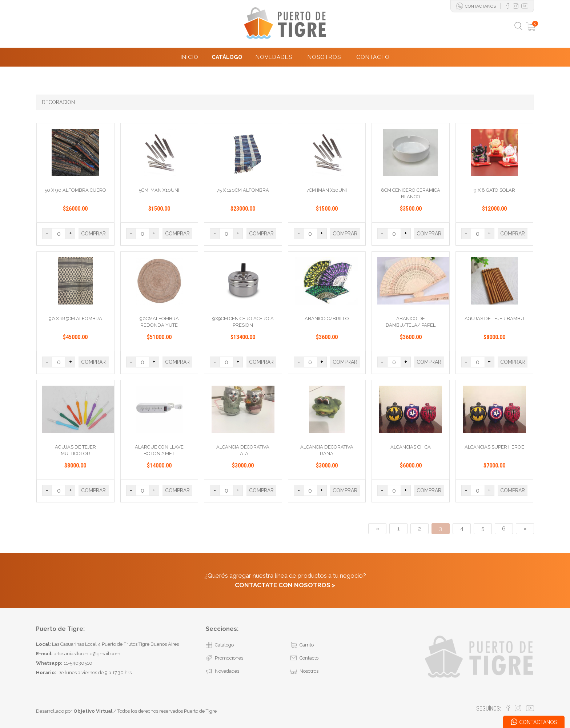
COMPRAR (93, 234)
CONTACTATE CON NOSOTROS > (285, 585)
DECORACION (58, 102)
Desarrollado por (74, 711)
